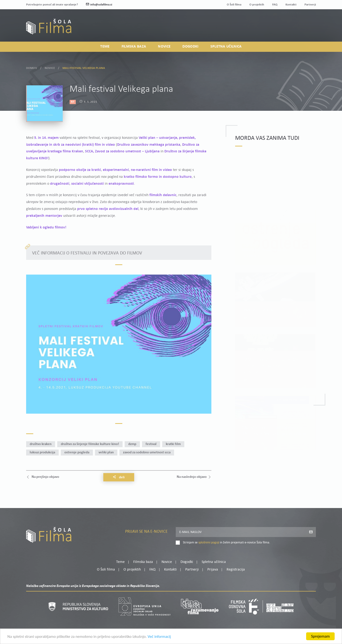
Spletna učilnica (226, 47)
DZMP (132, 444)
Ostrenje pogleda (77, 453)
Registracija (308, 29)
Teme (105, 47)
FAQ (275, 5)
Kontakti (291, 5)
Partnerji (310, 5)
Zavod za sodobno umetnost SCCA (147, 453)
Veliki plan (106, 453)
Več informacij (159, 637)
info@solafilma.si (99, 5)
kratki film (173, 444)
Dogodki (190, 47)
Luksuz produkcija (42, 453)
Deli (119, 477)
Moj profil (291, 24)
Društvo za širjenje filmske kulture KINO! (90, 444)
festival (151, 444)
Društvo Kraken (41, 444)
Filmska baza (134, 47)
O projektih (257, 5)
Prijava (286, 29)
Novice (164, 47)
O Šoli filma (234, 5)
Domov (32, 67)
